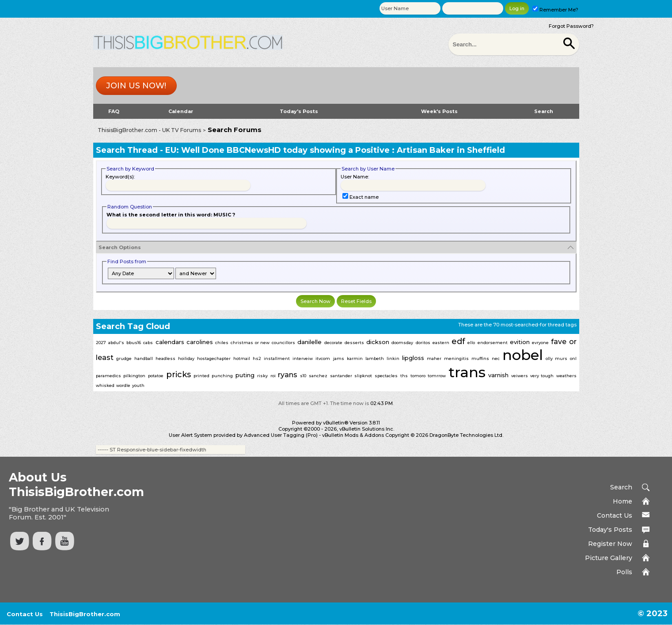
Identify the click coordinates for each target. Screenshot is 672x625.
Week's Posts (439, 111)
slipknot (363, 376)
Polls (624, 572)
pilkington (134, 376)
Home (623, 501)
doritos (423, 343)
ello (471, 343)
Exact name (361, 197)
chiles (222, 343)
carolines (200, 342)
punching (222, 376)
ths (404, 376)
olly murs (556, 358)
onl (573, 358)
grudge (124, 358)
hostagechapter (214, 358)
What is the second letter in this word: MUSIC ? (171, 215)
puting (245, 375)
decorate (333, 343)
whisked (105, 385)
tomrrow (437, 376)
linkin (393, 358)
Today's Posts (299, 111)
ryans (288, 375)
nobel (523, 355)
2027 (101, 343)
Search (544, 111)
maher (434, 358)
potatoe (156, 376)
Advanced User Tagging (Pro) (281, 435)
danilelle (309, 342)
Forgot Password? (571, 26)
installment (277, 358)
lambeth (375, 358)
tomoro (418, 376)
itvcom (323, 358)
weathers (566, 376)
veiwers (520, 376)
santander (341, 376)
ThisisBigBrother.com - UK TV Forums (149, 130)
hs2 (257, 358)
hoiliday (186, 358)
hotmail (242, 358)
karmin (355, 358)
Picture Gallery (609, 558)
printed (201, 376)
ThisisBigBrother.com (85, 614)
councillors (283, 343)
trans (467, 372)
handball (144, 358)
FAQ (114, 111)
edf (458, 341)
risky (262, 376)
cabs (148, 343)
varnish (498, 375)
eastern (441, 343)
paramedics (108, 376)
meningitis (456, 358)
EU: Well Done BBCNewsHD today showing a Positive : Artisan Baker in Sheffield (335, 150)
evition (520, 342)
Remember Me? (555, 10)
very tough (542, 376)
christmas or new (250, 343)
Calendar (181, 111)
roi (273, 376)
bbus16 (134, 343)
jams (339, 358)
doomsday (402, 343)
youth (138, 385)
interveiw (303, 358)
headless (165, 358)
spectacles (386, 376)
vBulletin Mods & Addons (353, 435)
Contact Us (615, 515)
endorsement (493, 343)
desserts (354, 343)
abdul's (116, 343)
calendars (170, 342)
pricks (178, 375)
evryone (540, 343)
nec (496, 358)
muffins (480, 358)
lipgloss (413, 358)
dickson (378, 342)
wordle (123, 385)
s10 (303, 376)
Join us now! (136, 86)
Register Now (610, 544)
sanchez (318, 376)
